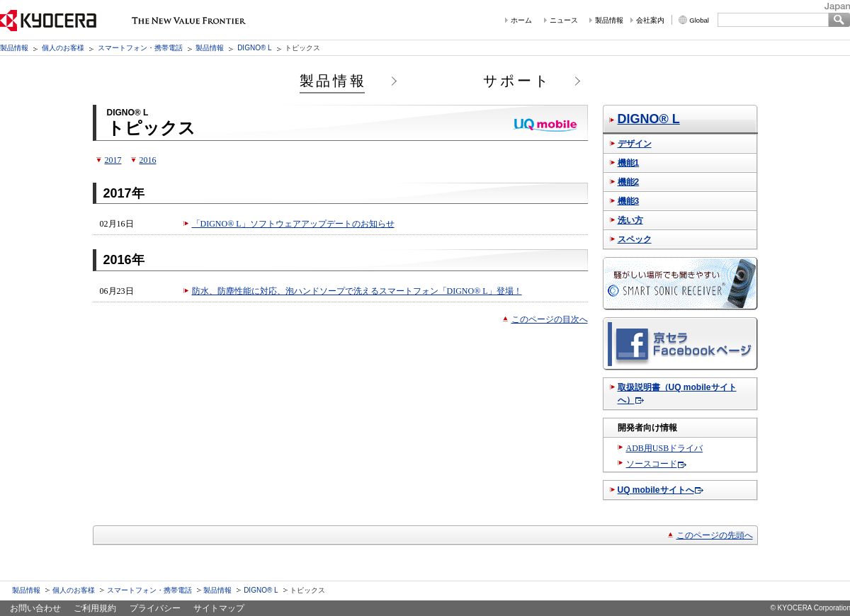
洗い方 (630, 220)
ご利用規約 (95, 608)
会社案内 (650, 20)
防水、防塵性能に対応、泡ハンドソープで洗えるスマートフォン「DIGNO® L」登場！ (357, 291)
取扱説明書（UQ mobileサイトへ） (677, 394)
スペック (635, 239)
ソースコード (652, 464)
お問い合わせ (35, 608)
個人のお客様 (63, 48)
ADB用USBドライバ (665, 448)
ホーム (521, 20)
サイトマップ (219, 608)
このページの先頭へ (715, 535)
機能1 (629, 163)
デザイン (635, 144)
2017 (113, 160)
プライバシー (155, 608)
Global (699, 20)
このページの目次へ (550, 319)
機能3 (629, 201)
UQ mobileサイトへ (656, 490)
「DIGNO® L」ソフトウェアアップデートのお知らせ (293, 224)
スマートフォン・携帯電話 (140, 48)
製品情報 (609, 20)
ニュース (564, 20)
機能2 (629, 182)
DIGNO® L (255, 48)
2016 (148, 160)
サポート (517, 81)
